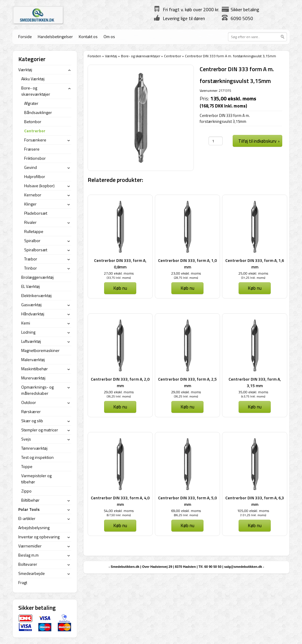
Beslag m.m (28, 555)
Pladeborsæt (36, 213)
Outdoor (29, 402)
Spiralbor (32, 241)
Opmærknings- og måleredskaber (37, 390)
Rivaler (30, 222)
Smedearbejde (32, 573)
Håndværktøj (33, 314)
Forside (25, 36)
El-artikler (27, 518)
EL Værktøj (31, 286)
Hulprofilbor (35, 176)
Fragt (23, 582)
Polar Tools (29, 509)
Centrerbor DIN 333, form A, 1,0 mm (187, 264)
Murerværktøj (33, 378)
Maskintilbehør (35, 369)
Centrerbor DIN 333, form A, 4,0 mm (120, 501)
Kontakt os (88, 36)
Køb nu (120, 288)
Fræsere (32, 149)
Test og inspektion (37, 457)
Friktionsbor (35, 158)
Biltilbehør (30, 500)
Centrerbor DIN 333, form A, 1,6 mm (255, 264)
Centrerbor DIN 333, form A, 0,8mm (120, 264)
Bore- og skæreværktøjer (141, 56)
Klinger (30, 204)
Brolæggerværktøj (37, 277)
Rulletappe (34, 231)
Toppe (27, 466)
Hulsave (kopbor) (39, 186)
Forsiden (94, 56)
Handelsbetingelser (55, 36)
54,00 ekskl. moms (119, 511)
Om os (109, 36)
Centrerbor (173, 56)
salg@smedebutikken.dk (243, 567)
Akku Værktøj (33, 79)
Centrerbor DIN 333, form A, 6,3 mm (255, 501)
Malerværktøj (33, 360)
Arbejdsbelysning (34, 528)
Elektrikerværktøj (36, 295)
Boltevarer (28, 564)
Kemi (26, 323)
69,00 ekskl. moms (186, 511)
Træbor (31, 259)
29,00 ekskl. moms (119, 392)
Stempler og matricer (40, 430)
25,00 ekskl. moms (253, 273)
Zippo (26, 491)
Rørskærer (31, 411)
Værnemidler (30, 546)
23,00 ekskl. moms (186, 273)
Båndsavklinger (38, 112)
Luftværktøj (31, 341)
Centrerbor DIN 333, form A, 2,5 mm (187, 382)
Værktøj (111, 56)
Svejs (26, 439)
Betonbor (33, 122)
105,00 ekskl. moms (253, 511)
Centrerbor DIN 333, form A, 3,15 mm (255, 382)
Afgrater (31, 103)
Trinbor (31, 268)
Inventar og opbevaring (39, 537)
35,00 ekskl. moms (253, 392)
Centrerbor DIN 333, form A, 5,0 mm (187, 501)
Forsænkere (35, 140)
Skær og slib (32, 421)
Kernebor (33, 195)
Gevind (31, 167)
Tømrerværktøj (34, 448)
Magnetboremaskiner (40, 350)
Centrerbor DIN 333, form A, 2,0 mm (120, 382)
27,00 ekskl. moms (119, 273)
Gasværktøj (31, 305)
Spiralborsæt (36, 250)
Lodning (28, 332)
